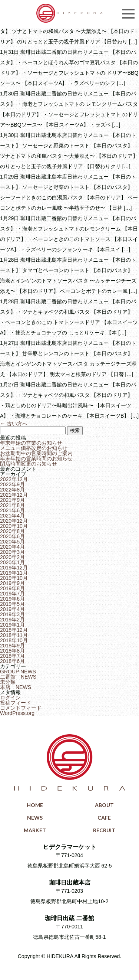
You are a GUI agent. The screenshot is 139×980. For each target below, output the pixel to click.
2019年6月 (12, 599)
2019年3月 (12, 614)
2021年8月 (12, 505)
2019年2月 (12, 620)
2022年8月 (12, 490)
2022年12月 (14, 479)
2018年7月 (12, 656)
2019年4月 (12, 609)
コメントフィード (21, 708)
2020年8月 (12, 531)
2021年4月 (12, 516)
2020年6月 (12, 536)
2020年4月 (12, 547)
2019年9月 (12, 583)
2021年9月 (12, 500)
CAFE (104, 818)
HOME (35, 805)
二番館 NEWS (18, 677)
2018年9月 (12, 646)
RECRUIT (104, 830)
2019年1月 (12, 625)
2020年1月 (12, 562)
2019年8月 (12, 588)
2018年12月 (14, 630)
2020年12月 (14, 521)
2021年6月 (12, 510)
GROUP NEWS (18, 672)
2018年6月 (12, 661)
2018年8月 (12, 651)
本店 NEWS (16, 687)
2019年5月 (12, 604)
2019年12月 (14, 568)
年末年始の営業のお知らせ (31, 443)
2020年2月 (12, 557)
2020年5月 (12, 542)
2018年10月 (14, 640)
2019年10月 (14, 578)
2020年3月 (12, 552)
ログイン (10, 698)
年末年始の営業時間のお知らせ (36, 458)
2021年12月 (14, 495)
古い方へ (14, 424)
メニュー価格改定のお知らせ (34, 448)
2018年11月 (14, 635)
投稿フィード (16, 703)
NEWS (35, 818)
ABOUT (104, 805)
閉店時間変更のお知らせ (29, 464)
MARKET (35, 830)
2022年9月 (12, 484)
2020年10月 (14, 526)
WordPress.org (17, 713)
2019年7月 (12, 594)
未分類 (8, 682)
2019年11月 (14, 573)
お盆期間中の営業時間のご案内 (36, 453)
